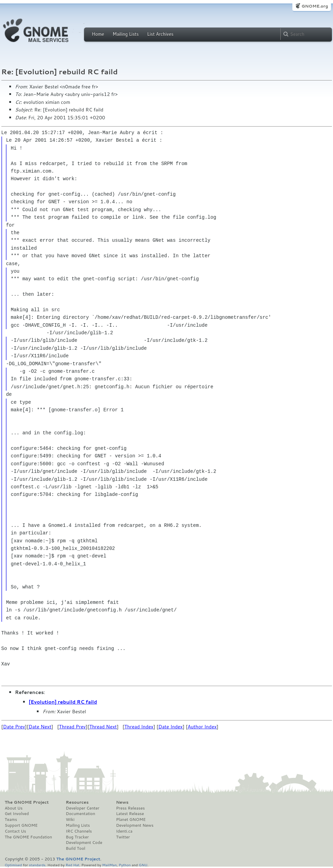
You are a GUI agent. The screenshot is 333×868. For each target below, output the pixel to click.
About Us (14, 808)
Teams (11, 820)
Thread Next (103, 727)
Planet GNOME (131, 820)
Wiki (70, 820)
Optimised (13, 865)
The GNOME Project (27, 802)
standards (37, 865)
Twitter (123, 837)
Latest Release (130, 814)
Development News (135, 825)
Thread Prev (72, 727)
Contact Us (15, 831)
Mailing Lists (126, 34)
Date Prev (14, 727)
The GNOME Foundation (29, 837)
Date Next (40, 727)
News (122, 802)
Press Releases (130, 808)
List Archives (160, 34)
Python (125, 865)
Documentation (80, 814)
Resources (77, 802)
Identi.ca (124, 831)
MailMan (110, 865)
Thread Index (139, 727)
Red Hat (72, 865)
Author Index (202, 727)
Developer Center (82, 808)
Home (98, 34)
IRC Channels (79, 831)
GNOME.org (315, 6)
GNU (143, 865)
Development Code (84, 843)
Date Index (171, 727)
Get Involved (17, 814)
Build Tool (75, 848)
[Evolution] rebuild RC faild (63, 702)
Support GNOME (21, 825)
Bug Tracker (77, 837)
